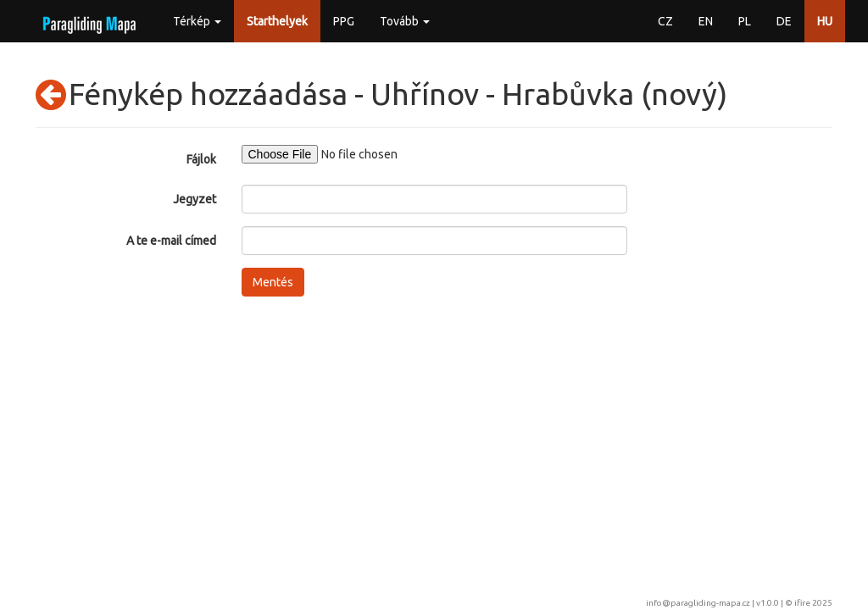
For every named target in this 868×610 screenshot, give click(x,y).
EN (706, 21)
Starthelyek (277, 21)
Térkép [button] (197, 21)
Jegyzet (195, 199)
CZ (665, 21)
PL (745, 21)
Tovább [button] (405, 21)
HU (825, 21)
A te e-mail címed (171, 241)
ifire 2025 (813, 603)
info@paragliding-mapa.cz (698, 603)
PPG (344, 21)
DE (784, 21)
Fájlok (201, 159)
